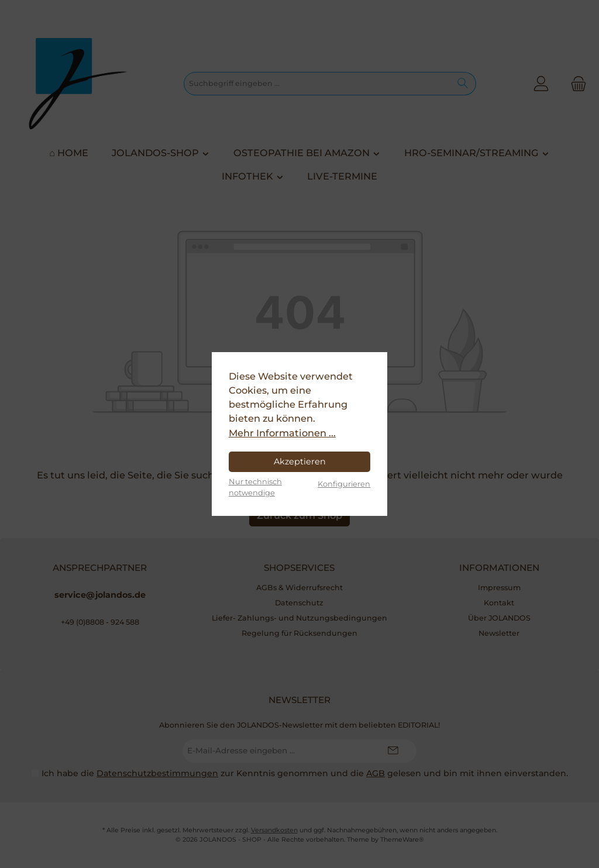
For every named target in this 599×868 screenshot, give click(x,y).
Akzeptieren (300, 461)
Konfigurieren (344, 484)
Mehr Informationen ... (282, 433)
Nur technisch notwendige (255, 487)
